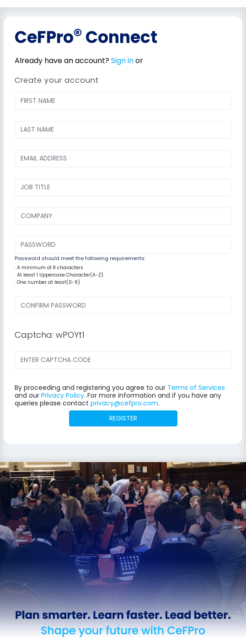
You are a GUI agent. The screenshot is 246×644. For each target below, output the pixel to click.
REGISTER (123, 418)
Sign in (122, 61)
